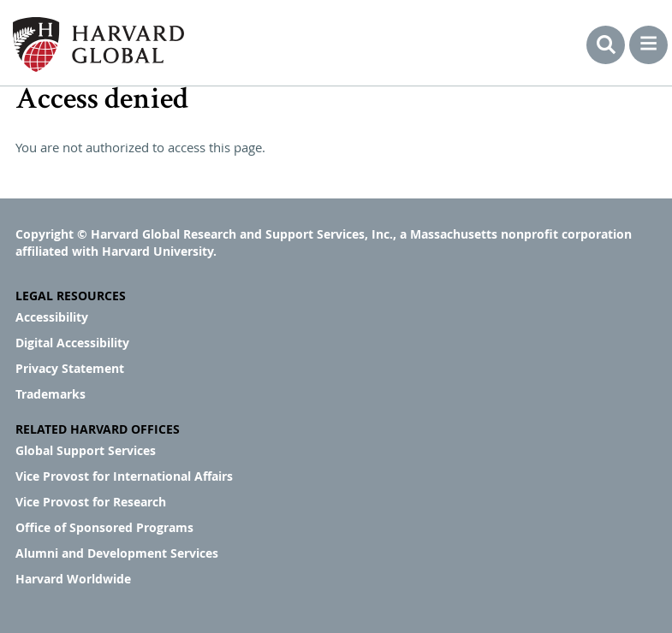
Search (606, 45)
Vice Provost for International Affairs (124, 476)
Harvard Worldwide (73, 579)
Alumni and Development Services (117, 553)
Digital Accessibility (72, 343)
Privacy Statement (70, 368)
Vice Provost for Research (91, 502)
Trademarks (51, 394)
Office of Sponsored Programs (104, 527)
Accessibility (52, 317)
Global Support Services (86, 450)
